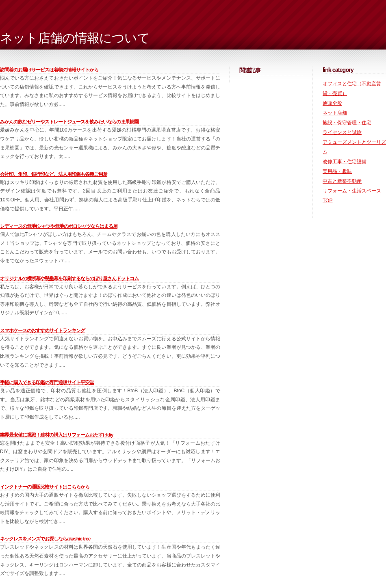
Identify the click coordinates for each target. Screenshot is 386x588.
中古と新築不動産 (342, 181)
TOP (327, 201)
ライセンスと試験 (342, 132)
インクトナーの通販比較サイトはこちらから (45, 487)
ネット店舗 (335, 113)
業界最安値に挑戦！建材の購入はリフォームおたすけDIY (56, 435)
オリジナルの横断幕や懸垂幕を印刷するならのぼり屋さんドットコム (69, 279)
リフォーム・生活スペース (352, 191)
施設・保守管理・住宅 (347, 123)
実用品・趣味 (337, 171)
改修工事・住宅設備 (345, 162)
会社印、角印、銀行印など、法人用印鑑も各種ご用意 (54, 174)
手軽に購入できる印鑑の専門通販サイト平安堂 (47, 383)
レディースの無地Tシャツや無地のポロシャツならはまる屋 (59, 226)
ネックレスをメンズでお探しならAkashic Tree (45, 539)
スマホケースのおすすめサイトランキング (42, 331)
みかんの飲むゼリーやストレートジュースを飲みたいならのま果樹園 (69, 122)
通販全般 (332, 103)
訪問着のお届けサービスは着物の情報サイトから (49, 70)
